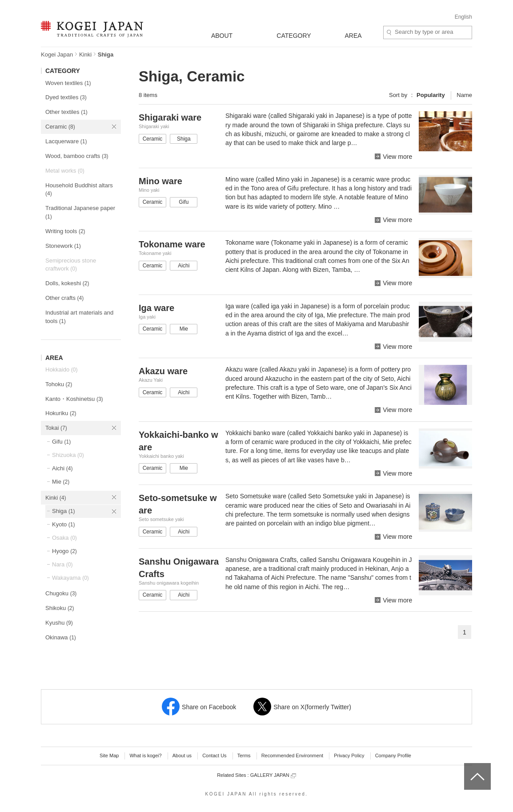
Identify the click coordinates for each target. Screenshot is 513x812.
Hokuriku (61, 413)
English (463, 17)
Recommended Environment (292, 755)
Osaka (64, 538)
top (467, 766)
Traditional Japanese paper (80, 212)
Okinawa (61, 637)
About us (182, 755)
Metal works (65, 171)
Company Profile (393, 755)
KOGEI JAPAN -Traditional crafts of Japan (92, 30)
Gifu (61, 442)
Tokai (56, 428)
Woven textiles (68, 83)
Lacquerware (66, 141)
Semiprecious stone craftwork (71, 265)
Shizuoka (68, 455)
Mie (61, 482)
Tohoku (59, 384)
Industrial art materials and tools (79, 317)
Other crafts (64, 298)
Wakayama (70, 578)
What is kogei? (145, 755)
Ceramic (60, 127)
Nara (62, 564)
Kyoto (64, 524)
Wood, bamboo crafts (77, 156)
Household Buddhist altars (79, 190)
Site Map (109, 755)
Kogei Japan (57, 55)
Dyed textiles (66, 97)
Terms (244, 755)
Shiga (64, 511)
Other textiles (66, 112)
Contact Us (214, 755)
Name (464, 95)
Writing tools (65, 231)
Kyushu (59, 623)
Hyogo (64, 551)
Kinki (85, 55)
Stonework (63, 246)
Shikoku (60, 608)
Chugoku (61, 593)
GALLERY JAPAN (273, 775)
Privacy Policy (349, 755)
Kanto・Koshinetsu (74, 399)
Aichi (62, 468)
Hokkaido (61, 370)
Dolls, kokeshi (67, 283)
